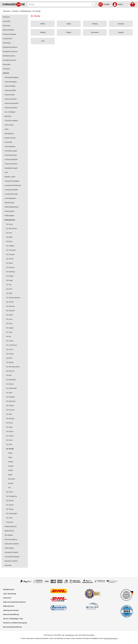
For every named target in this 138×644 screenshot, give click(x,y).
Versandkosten (70, 635)
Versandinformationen (111, 638)
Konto (120, 4)
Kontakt (107, 4)
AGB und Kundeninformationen (14, 602)
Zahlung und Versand (11, 610)
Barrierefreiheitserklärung (12, 627)
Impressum (7, 598)
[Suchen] (59, 4)
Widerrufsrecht (8, 606)
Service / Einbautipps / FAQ (13, 619)
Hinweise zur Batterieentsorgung (15, 623)
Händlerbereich (9, 589)
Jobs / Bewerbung (10, 594)
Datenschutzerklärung (11, 614)
